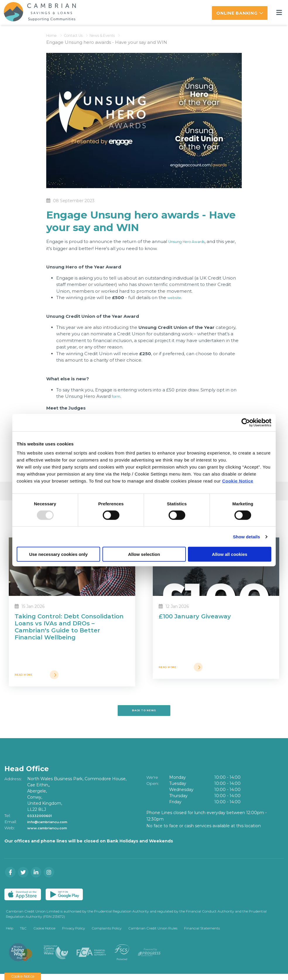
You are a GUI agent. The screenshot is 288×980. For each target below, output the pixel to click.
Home (53, 34)
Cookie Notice (238, 481)
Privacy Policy (76, 934)
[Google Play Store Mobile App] (64, 899)
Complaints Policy (110, 934)
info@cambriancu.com (52, 827)
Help (10, 934)
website (176, 297)
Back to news (144, 714)
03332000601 (42, 821)
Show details (247, 536)
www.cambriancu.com (52, 833)
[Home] (36, 12)
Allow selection (144, 554)
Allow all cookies (230, 554)
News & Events (116, 34)
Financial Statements (206, 934)
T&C (24, 934)
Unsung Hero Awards (192, 240)
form (117, 395)
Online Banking (237, 13)
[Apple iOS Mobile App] (23, 899)
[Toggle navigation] (279, 12)
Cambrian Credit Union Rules (157, 934)
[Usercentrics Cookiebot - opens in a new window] (246, 422)
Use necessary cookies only (58, 554)
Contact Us (80, 34)
